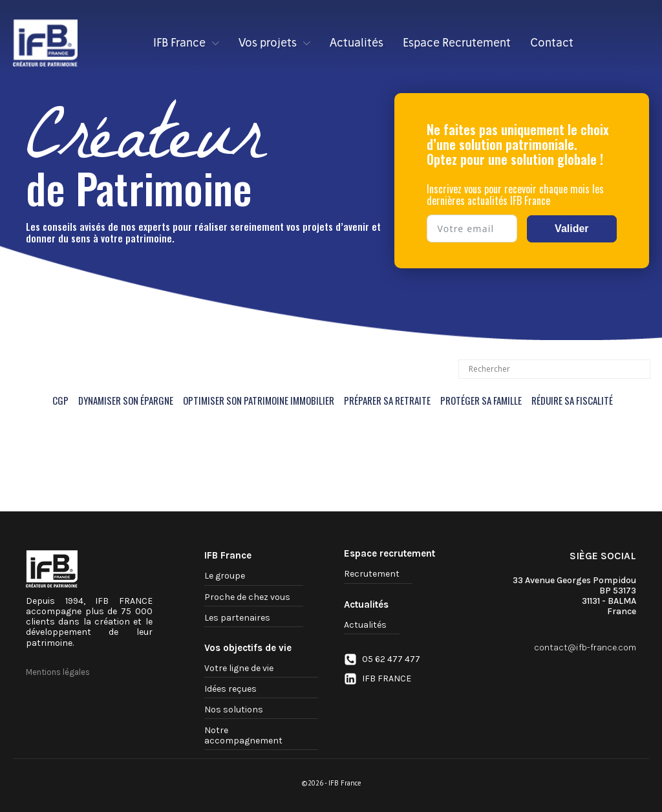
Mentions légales (58, 672)
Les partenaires (237, 618)
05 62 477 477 (391, 659)
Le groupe (225, 576)
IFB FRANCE (387, 679)
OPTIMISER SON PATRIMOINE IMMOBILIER (259, 400)
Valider (571, 229)
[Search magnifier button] (641, 369)
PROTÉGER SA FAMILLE (481, 400)
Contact (552, 42)
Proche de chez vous (247, 597)
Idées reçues (230, 689)
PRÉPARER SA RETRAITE (387, 400)
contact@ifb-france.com (585, 648)
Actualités (357, 42)
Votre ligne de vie (239, 668)
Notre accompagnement (243, 735)
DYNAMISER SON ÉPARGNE (126, 400)
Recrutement (372, 574)
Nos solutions (234, 710)
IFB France (186, 42)
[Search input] (549, 369)
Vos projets (274, 42)
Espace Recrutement (457, 42)
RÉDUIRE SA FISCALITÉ (572, 400)
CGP (60, 400)
